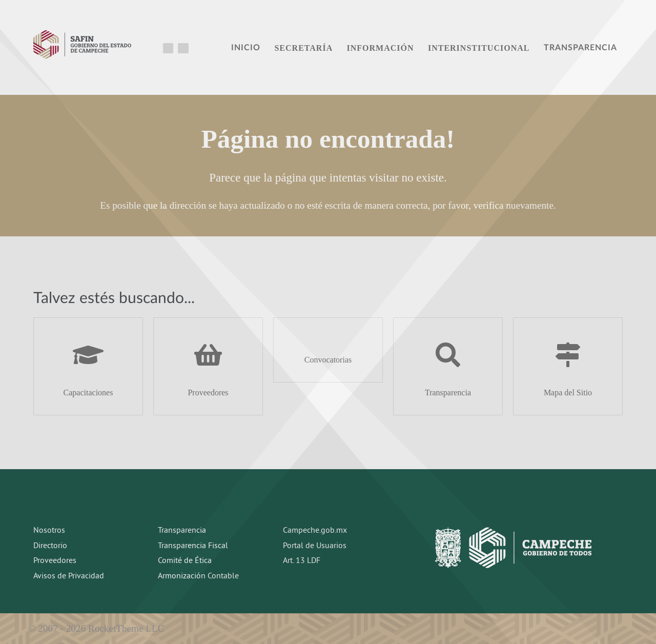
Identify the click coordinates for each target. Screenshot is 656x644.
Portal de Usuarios (315, 546)
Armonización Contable (198, 576)
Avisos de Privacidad (69, 576)
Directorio (50, 546)
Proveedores (55, 561)
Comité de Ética (185, 561)
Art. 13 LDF (302, 561)
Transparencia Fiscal (193, 546)
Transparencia (182, 531)
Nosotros (49, 531)
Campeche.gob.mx (315, 531)
